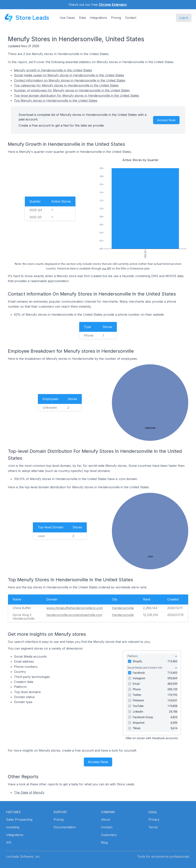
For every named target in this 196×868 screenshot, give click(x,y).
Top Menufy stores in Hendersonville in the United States (56, 100)
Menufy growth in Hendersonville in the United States (53, 70)
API (9, 842)
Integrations (98, 18)
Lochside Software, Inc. (23, 856)
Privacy (154, 819)
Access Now (166, 120)
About (106, 819)
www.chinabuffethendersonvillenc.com (75, 608)
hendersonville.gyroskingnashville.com (74, 615)
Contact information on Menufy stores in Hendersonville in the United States (70, 80)
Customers (109, 835)
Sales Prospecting (19, 819)
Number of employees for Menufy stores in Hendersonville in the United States (72, 90)
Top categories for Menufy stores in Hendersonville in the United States (66, 85)
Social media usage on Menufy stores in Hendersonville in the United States (69, 75)
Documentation (65, 827)
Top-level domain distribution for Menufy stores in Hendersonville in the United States (77, 96)
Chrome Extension (113, 5)
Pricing (116, 18)
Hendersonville (123, 608)
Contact (131, 18)
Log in (184, 18)
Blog (104, 842)
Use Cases (67, 18)
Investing (13, 827)
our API (107, 268)
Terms (153, 827)
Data (82, 18)
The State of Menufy (29, 792)
